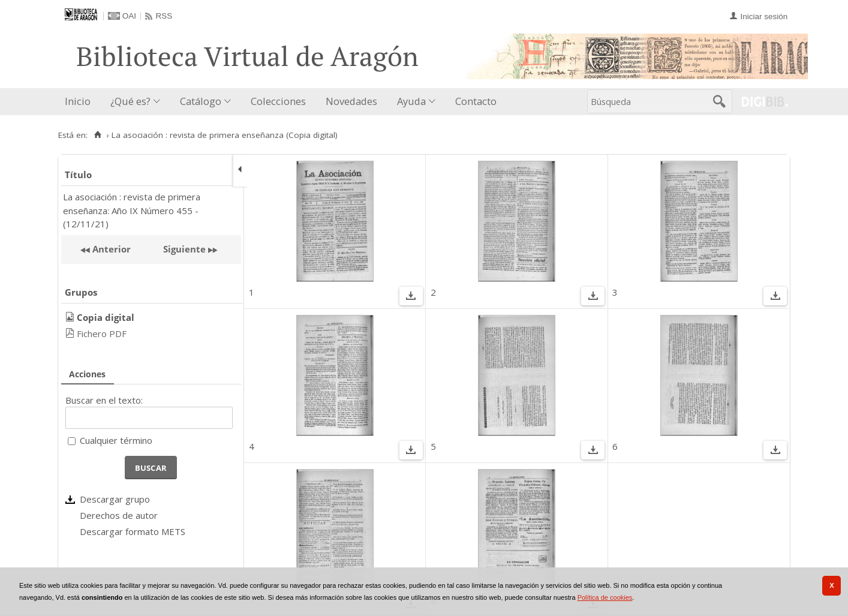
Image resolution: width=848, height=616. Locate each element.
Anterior (110, 249)
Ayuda (411, 101)
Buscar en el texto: (104, 400)
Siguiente (184, 249)
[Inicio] (97, 135)
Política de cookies (605, 597)
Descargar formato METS (133, 531)
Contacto (476, 101)
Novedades (351, 101)
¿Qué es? (130, 101)
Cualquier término (116, 440)
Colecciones (278, 101)
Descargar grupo (115, 499)
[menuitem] (80, 102)
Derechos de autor (119, 515)
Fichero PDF (102, 333)
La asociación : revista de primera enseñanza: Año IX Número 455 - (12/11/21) (132, 210)
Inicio (78, 101)
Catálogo (201, 101)
